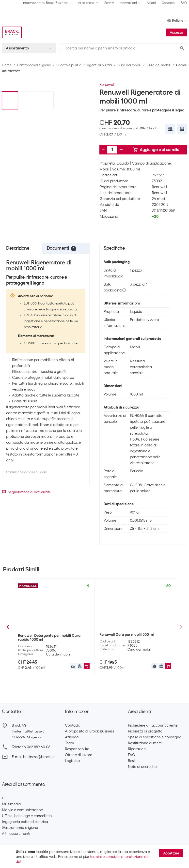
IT (3, 798)
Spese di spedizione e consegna (155, 737)
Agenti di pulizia (99, 65)
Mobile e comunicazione (22, 810)
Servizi (109, 3)
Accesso (176, 32)
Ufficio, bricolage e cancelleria (27, 816)
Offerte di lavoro (79, 755)
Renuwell (107, 85)
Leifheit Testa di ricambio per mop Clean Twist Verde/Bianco (52, 637)
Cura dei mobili (129, 65)
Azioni (151, 3)
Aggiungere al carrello (156, 150)
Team (70, 743)
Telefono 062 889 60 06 (31, 747)
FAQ (184, 3)
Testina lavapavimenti (63, 653)
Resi (131, 761)
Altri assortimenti (16, 834)
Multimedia (11, 804)
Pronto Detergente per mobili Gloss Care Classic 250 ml (134, 637)
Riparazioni (137, 749)
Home (7, 65)
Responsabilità (77, 749)
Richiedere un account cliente (153, 725)
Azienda (72, 737)
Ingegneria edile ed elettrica (25, 822)
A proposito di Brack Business (90, 731)
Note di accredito (142, 767)
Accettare (171, 853)
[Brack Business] (12, 32)
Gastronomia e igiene (34, 65)
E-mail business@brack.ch (34, 757)
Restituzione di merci (145, 743)
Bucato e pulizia (69, 65)
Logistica (72, 761)
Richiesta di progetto (145, 731)
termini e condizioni (106, 857)
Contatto (168, 3)
